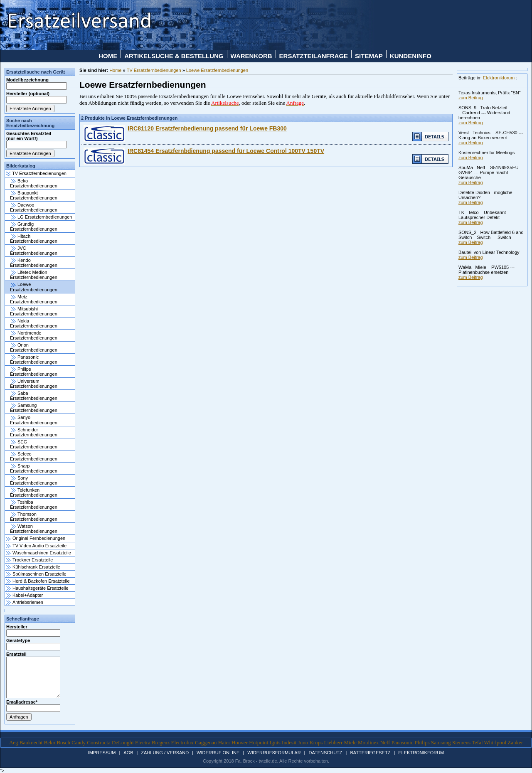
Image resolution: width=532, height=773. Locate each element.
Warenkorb (251, 56)
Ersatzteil (16, 654)
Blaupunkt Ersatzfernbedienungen (34, 195)
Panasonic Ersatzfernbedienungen (34, 359)
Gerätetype (18, 640)
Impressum (102, 753)
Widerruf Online (218, 753)
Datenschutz (325, 753)
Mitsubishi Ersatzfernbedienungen (34, 311)
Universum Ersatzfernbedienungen (34, 384)
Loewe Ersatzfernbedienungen (34, 287)
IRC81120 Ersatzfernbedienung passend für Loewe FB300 (207, 128)
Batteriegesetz (370, 753)
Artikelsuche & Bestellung (174, 56)
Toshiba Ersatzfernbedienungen (34, 505)
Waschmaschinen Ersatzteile (39, 553)
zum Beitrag (471, 98)
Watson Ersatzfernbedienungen (34, 529)
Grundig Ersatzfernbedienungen (34, 226)
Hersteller (17, 627)
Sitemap (369, 56)
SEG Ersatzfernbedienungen (34, 444)
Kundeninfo (411, 56)
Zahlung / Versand (165, 753)
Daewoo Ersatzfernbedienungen (34, 207)
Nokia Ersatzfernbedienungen (34, 323)
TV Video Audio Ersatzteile (36, 546)
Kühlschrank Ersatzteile (33, 567)
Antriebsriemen (25, 602)
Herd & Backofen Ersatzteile (38, 581)
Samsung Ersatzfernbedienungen (34, 408)
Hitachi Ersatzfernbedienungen (34, 239)
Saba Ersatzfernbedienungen (34, 396)
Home (108, 56)
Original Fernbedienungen (36, 538)
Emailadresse (21, 702)
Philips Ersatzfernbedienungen (34, 372)
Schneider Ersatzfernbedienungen (34, 432)
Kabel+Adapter (25, 595)
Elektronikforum (499, 78)
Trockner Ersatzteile (30, 560)
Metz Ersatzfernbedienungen (34, 299)
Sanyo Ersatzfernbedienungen (34, 420)
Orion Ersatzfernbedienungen (34, 347)
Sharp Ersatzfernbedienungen (34, 468)
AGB (128, 753)
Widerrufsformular (274, 753)
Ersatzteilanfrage (314, 56)
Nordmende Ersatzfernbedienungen (34, 335)
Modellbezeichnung (27, 80)
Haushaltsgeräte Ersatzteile (37, 588)
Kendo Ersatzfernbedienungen (34, 263)
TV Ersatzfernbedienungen (36, 174)
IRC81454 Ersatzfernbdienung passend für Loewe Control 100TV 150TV (226, 151)
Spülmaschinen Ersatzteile (36, 574)
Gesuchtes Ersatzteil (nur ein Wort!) (29, 136)
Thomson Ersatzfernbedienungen (34, 517)
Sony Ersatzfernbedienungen (34, 480)
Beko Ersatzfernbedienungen (34, 183)
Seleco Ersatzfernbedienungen (34, 456)
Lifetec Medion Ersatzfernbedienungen (34, 275)
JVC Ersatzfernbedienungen (34, 251)
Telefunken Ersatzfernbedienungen (34, 492)
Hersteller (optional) (28, 94)
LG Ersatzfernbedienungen (42, 217)
